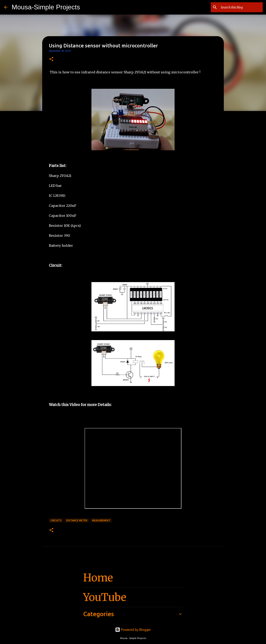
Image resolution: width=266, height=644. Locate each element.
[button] (51, 59)
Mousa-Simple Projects (46, 7)
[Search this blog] (241, 7)
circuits (56, 520)
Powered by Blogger (133, 630)
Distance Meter (77, 520)
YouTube (105, 597)
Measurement (101, 520)
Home (98, 578)
